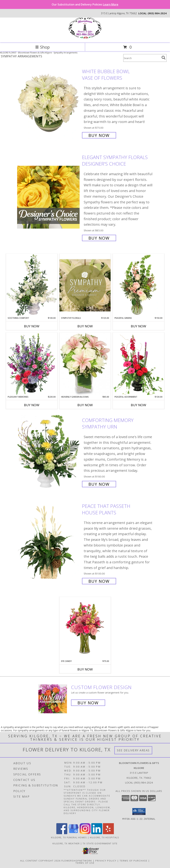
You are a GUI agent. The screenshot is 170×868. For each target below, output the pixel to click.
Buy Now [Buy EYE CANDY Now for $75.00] (85, 669)
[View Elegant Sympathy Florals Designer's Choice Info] (49, 197)
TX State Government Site (100, 843)
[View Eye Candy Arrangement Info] (85, 628)
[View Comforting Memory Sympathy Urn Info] (49, 452)
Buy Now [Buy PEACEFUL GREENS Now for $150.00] (138, 326)
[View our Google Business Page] (73, 833)
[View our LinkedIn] (97, 833)
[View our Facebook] (62, 833)
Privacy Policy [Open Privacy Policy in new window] (106, 860)
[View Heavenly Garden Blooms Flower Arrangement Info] (85, 364)
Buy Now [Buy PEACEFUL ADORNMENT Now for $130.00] (138, 405)
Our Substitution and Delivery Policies (85, 4)
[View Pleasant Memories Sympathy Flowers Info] (32, 364)
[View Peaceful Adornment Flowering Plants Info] (138, 364)
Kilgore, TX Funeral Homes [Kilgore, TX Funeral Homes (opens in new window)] (69, 837)
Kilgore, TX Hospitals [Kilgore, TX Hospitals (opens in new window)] (104, 837)
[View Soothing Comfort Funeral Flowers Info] (32, 285)
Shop (42, 47)
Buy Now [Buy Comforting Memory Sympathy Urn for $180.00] (99, 484)
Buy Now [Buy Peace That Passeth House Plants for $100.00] (99, 581)
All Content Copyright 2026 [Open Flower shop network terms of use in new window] (40, 860)
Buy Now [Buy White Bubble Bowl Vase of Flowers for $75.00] (99, 135)
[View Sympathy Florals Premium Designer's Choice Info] (85, 285)
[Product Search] (142, 58)
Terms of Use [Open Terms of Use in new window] (85, 863)
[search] (163, 58)
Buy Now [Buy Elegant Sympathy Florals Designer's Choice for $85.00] (99, 238)
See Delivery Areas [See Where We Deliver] (133, 750)
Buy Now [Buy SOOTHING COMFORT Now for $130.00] (32, 326)
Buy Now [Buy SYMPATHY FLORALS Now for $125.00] (85, 326)
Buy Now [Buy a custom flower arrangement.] (88, 703)
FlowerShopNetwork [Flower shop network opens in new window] (77, 860)
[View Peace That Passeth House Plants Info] (49, 543)
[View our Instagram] (85, 833)
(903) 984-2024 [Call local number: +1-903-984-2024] (157, 13)
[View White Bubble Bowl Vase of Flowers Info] (49, 103)
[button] (139, 811)
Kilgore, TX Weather (66, 843)
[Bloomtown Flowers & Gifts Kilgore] (85, 38)
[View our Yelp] (108, 833)
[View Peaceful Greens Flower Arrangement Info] (138, 285)
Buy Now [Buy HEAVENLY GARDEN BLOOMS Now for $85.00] (85, 405)
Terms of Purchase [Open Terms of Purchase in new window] (134, 860)
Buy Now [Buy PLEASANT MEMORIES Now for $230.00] (32, 405)
